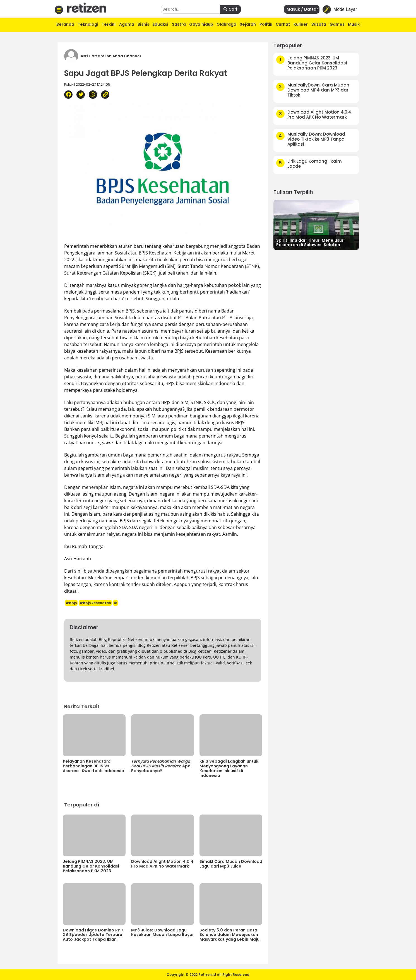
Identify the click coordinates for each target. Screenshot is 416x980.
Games (337, 24)
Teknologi (88, 24)
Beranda (65, 24)
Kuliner (301, 24)
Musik (354, 24)
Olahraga (226, 24)
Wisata (319, 24)
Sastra (179, 24)
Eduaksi (160, 24)
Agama (127, 24)
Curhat (283, 24)
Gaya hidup (201, 24)
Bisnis (143, 24)
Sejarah (248, 24)
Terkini (109, 24)
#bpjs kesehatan (95, 603)
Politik (266, 24)
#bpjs (71, 603)
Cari (230, 9)
